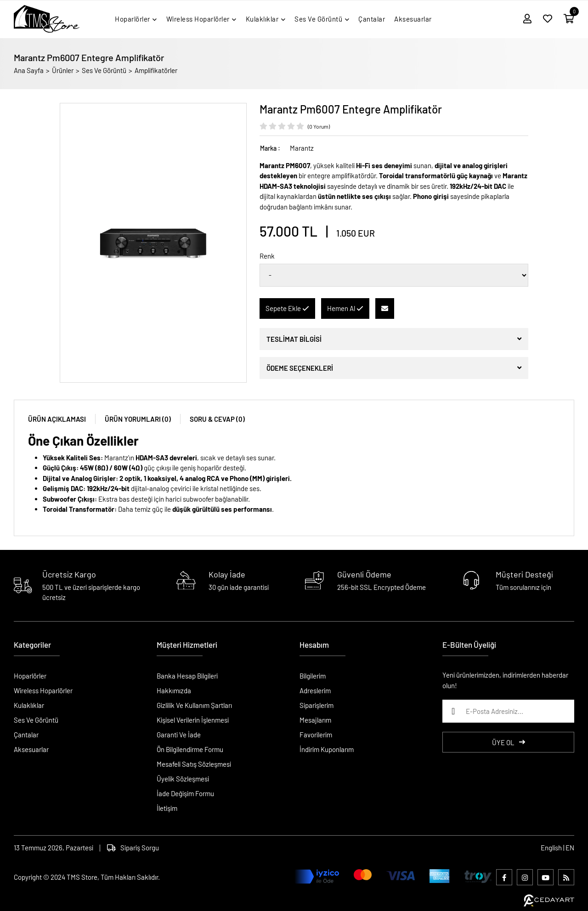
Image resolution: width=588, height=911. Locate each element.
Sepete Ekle (287, 308)
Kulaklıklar (29, 705)
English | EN (557, 848)
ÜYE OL (509, 742)
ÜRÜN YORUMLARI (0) (138, 419)
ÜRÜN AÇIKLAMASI (57, 419)
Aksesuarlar (31, 749)
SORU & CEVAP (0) (217, 419)
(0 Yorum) (319, 126)
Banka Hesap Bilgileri (187, 676)
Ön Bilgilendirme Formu (190, 749)
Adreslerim (315, 690)
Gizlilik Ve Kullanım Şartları (194, 705)
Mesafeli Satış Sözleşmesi (194, 764)
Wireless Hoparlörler (43, 690)
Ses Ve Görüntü (104, 70)
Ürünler (63, 70)
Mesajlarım (315, 720)
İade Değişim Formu (185, 793)
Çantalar (26, 735)
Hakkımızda (174, 690)
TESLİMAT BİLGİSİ (294, 339)
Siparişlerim (317, 705)
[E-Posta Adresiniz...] (508, 711)
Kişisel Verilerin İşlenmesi (193, 720)
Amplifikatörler (156, 70)
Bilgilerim (313, 676)
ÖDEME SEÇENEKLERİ (300, 368)
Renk (267, 256)
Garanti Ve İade (179, 735)
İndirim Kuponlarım (327, 749)
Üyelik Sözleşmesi (183, 779)
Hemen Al (345, 308)
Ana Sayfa (29, 70)
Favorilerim (316, 735)
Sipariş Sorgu (133, 848)
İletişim (167, 808)
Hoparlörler (30, 676)
